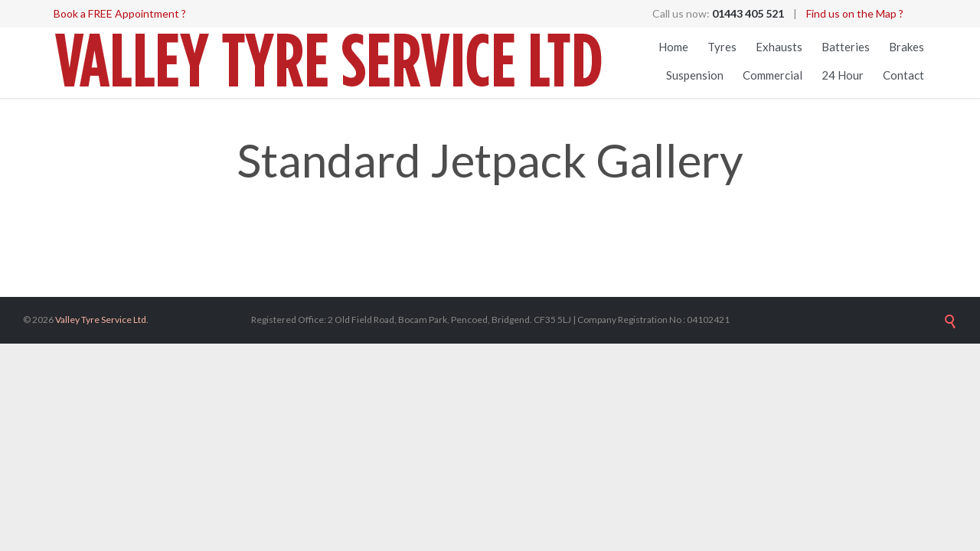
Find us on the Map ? (855, 13)
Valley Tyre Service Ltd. (102, 320)
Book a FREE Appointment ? (120, 13)
